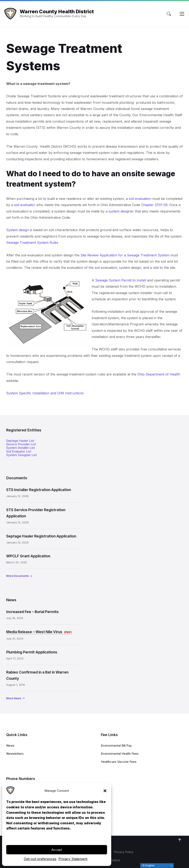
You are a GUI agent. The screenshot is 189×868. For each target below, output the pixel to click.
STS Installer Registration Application (39, 490)
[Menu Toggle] (169, 14)
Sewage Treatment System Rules (32, 243)
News (10, 745)
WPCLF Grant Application (28, 556)
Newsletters (15, 754)
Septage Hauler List (20, 441)
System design (18, 230)
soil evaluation (140, 199)
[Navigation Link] (10, 793)
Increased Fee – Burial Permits (32, 612)
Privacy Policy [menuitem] (124, 852)
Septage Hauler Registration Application (41, 536)
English (148, 866)
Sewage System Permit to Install (121, 280)
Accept (57, 850)
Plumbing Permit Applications (32, 652)
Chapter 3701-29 (154, 205)
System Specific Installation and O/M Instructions (45, 393)
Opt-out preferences (40, 859)
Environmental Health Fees (120, 754)
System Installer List (21, 448)
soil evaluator (25, 205)
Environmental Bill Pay (116, 745)
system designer (121, 211)
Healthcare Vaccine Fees (119, 762)
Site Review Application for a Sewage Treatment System (125, 255)
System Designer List (21, 455)
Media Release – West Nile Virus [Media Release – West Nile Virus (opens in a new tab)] (35, 632)
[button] (105, 791)
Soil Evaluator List (19, 451)
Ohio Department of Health (159, 374)
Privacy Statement (73, 859)
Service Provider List (21, 444)
